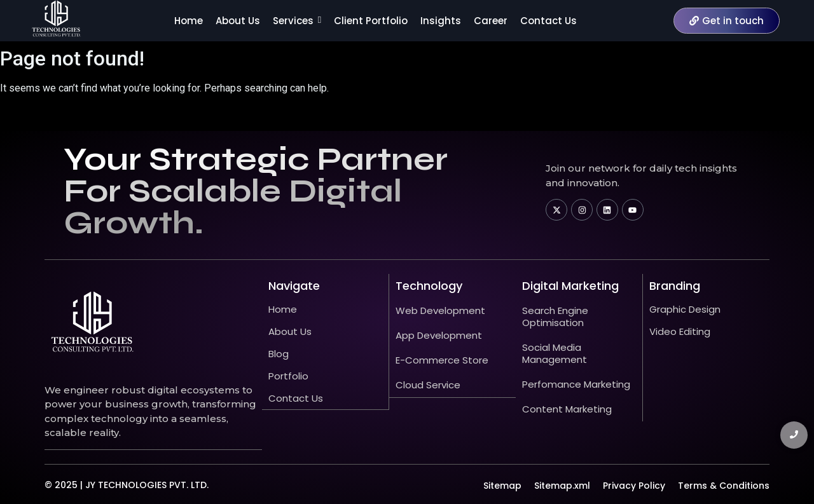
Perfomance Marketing (576, 384)
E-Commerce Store (442, 360)
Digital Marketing (570, 286)
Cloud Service (428, 385)
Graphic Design (685, 309)
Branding (675, 286)
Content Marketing (567, 409)
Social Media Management (555, 353)
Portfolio (288, 376)
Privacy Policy (634, 485)
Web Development (440, 310)
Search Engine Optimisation (555, 317)
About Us (290, 331)
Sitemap (502, 485)
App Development (439, 335)
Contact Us (296, 398)
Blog (279, 354)
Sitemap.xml (562, 485)
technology (429, 286)
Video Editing (680, 331)
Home (283, 309)
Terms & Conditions (724, 485)
